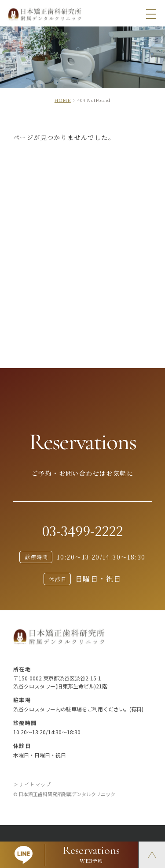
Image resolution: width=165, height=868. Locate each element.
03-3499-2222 (82, 530)
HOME (63, 100)
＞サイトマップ (32, 784)
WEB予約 (92, 854)
